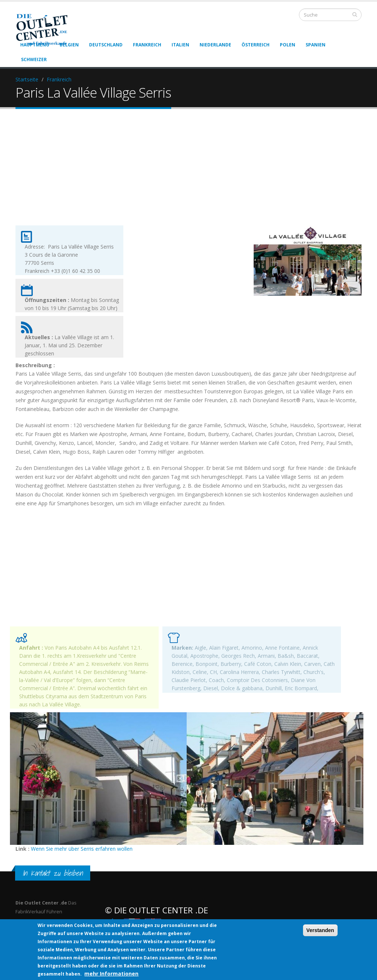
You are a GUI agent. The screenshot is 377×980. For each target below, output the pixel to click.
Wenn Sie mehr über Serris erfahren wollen (82, 849)
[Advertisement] (188, 173)
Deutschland (106, 45)
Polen (288, 45)
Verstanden (320, 930)
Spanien (316, 45)
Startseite (27, 79)
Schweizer (34, 59)
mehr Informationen (111, 974)
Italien (180, 45)
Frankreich (147, 45)
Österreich (256, 45)
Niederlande (215, 45)
